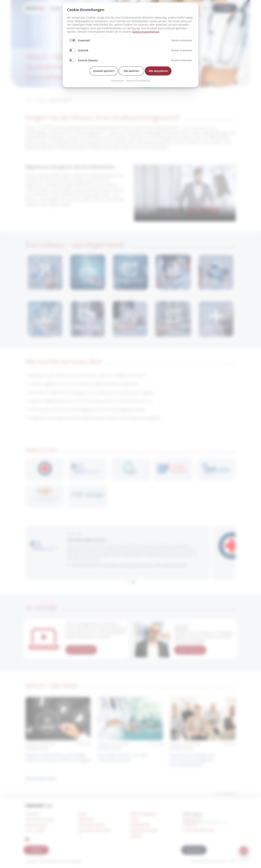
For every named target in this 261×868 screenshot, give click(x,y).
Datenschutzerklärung (146, 32)
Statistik (83, 50)
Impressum (117, 81)
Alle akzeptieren (158, 71)
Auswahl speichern (104, 71)
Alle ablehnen (131, 71)
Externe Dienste (88, 60)
